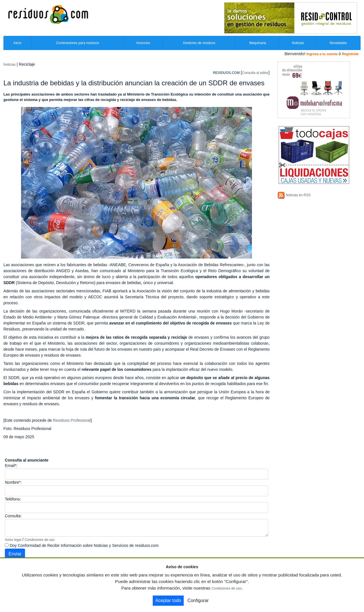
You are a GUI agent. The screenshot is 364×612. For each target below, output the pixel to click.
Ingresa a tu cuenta (322, 54)
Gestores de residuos (199, 43)
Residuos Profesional (72, 420)
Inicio (17, 43)
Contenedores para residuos (77, 43)
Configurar (198, 600)
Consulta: (13, 516)
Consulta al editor (255, 73)
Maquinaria (258, 43)
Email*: (11, 466)
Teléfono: (13, 499)
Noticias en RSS (298, 195)
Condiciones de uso (40, 540)
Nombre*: (13, 482)
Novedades (338, 43)
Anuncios (143, 43)
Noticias (298, 43)
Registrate (350, 54)
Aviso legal (13, 540)
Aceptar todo (168, 600)
